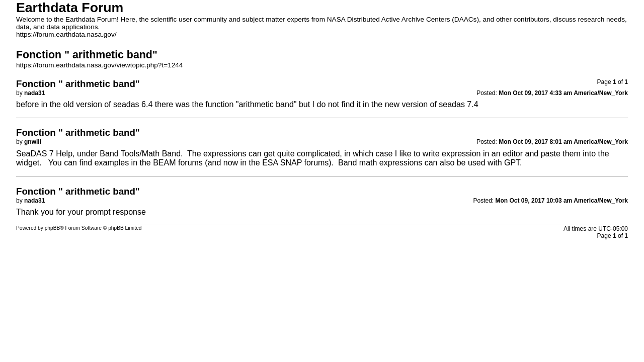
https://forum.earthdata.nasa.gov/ (66, 34)
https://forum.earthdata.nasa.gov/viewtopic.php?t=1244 (99, 65)
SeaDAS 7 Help (44, 154)
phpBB (53, 228)
